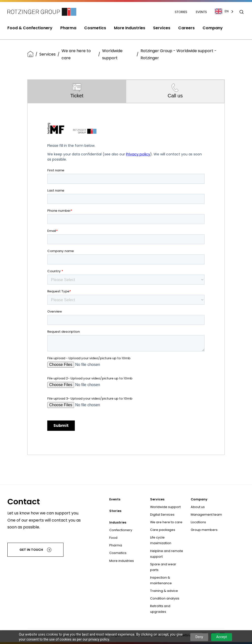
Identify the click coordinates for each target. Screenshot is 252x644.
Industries (118, 522)
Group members (204, 530)
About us (198, 507)
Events (201, 12)
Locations (198, 522)
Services (47, 54)
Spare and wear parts (163, 567)
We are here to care (76, 54)
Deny (199, 637)
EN (222, 11)
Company (199, 499)
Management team (206, 515)
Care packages (163, 530)
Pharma (116, 545)
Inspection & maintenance (161, 580)
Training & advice (164, 591)
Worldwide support (112, 54)
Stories (181, 12)
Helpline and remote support (167, 554)
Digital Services (162, 515)
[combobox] (227, 11)
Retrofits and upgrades (160, 609)
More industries (122, 561)
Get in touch (35, 550)
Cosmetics (118, 553)
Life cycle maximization (161, 540)
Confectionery (121, 530)
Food (113, 538)
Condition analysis (165, 598)
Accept (222, 637)
